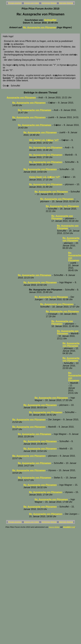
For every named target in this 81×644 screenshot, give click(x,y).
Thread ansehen (15, 3)
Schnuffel (50, 20)
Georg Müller (54, 527)
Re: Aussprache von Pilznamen (40, 27)
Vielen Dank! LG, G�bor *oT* (45, 177)
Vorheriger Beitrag (49, 3)
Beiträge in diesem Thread (40, 93)
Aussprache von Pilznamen (21, 98)
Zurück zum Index (32, 3)
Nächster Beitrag (66, 3)
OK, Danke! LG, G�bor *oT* (44, 140)
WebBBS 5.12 (69, 527)
